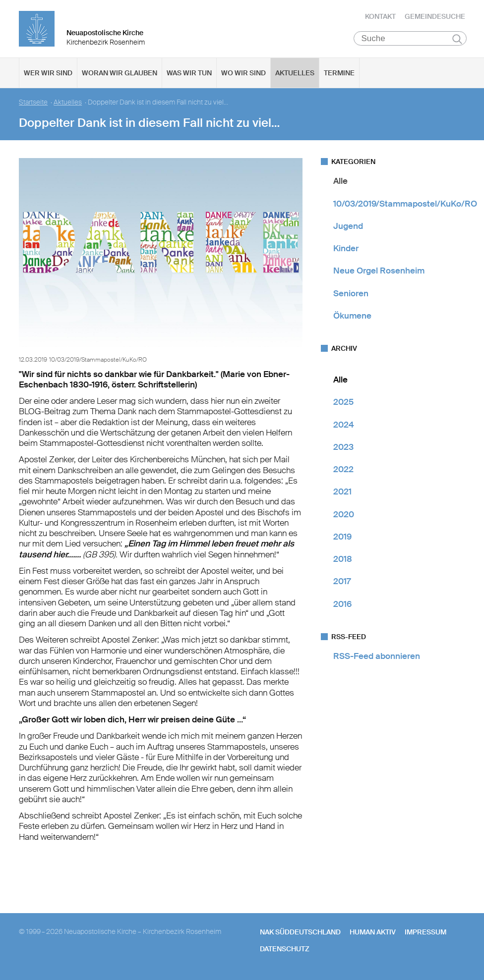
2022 (343, 471)
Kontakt (380, 17)
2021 (342, 493)
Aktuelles (295, 75)
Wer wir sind (48, 75)
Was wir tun (189, 75)
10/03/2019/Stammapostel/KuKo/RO (405, 205)
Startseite (33, 104)
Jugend (348, 228)
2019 (342, 539)
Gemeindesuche (435, 17)
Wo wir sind (243, 75)
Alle (340, 183)
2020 (344, 516)
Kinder (346, 250)
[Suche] (410, 40)
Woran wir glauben (120, 75)
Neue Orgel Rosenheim (379, 272)
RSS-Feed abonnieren (377, 658)
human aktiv (373, 934)
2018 (343, 561)
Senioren (351, 295)
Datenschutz (285, 951)
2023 (343, 449)
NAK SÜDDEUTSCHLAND (300, 934)
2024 (344, 426)
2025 (343, 404)
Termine (339, 75)
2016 (342, 605)
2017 (342, 583)
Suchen (457, 41)
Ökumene (352, 318)
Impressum (425, 934)
